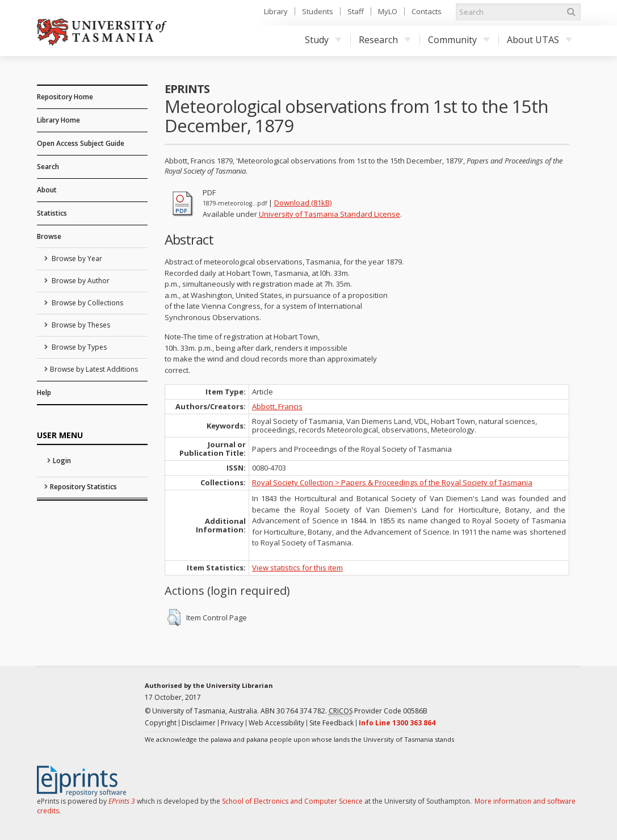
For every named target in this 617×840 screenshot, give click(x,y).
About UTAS (540, 40)
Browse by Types (78, 347)
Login (62, 461)
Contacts (427, 11)
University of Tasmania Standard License (330, 214)
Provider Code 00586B (378, 711)
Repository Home (65, 97)
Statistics (52, 213)
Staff (356, 11)
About (47, 190)
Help (44, 392)
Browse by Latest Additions (94, 369)
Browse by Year (76, 259)
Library (276, 11)
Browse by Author (80, 281)
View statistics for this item (297, 568)
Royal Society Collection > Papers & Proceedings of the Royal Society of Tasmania (392, 482)
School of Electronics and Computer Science (292, 801)
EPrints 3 (122, 801)
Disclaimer (199, 723)
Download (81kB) (303, 203)
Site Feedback (331, 723)
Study (323, 40)
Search (48, 167)
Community (459, 40)
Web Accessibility (276, 723)
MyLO (388, 11)
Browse (49, 236)
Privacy (232, 723)
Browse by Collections (87, 303)
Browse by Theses (80, 325)
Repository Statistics (83, 487)
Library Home (58, 120)
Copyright (161, 723)
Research (385, 40)
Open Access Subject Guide (81, 143)
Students (318, 11)
